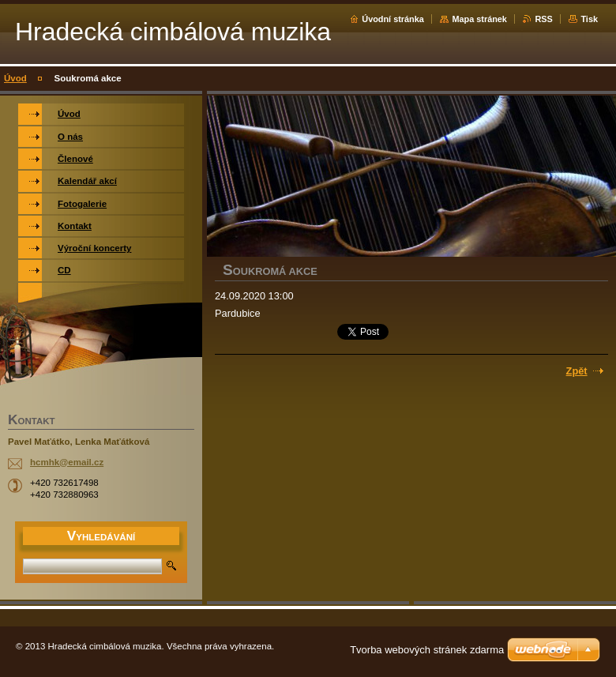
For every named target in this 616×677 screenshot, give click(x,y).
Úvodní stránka (393, 19)
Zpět (577, 371)
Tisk (589, 19)
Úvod (15, 78)
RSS (543, 19)
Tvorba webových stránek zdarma (427, 650)
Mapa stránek (479, 19)
